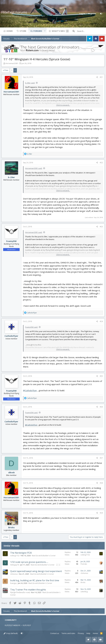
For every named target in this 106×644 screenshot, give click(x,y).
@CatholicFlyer (30, 390)
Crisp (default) (11, 633)
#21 (101, 77)
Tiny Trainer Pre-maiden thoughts (28, 590)
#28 (101, 483)
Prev (6, 70)
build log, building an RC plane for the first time (35, 580)
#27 (101, 458)
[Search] (91, 31)
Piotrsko (84, 564)
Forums (38, 31)
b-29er (11, 177)
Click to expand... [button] (63, 105)
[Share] (97, 77)
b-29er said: (30, 83)
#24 (101, 321)
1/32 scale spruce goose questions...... (29, 562)
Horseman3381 (12, 63)
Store (23, 31)
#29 (101, 513)
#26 (101, 407)
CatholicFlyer (11, 336)
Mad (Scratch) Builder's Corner (44, 556)
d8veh (11, 472)
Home (10, 31)
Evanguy (13, 583)
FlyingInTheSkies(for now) (20, 592)
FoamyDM (11, 241)
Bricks (11, 527)
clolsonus (14, 574)
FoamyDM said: (31, 327)
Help (88, 633)
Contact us (55, 633)
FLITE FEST (27, 625)
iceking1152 (15, 556)
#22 (101, 163)
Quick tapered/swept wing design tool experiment (36, 571)
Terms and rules (68, 633)
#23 (101, 227)
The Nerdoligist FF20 (21, 553)
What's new (59, 31)
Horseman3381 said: (34, 168)
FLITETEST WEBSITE (13, 625)
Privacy (81, 633)
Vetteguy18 (15, 565)
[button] (45, 31)
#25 (101, 376)
